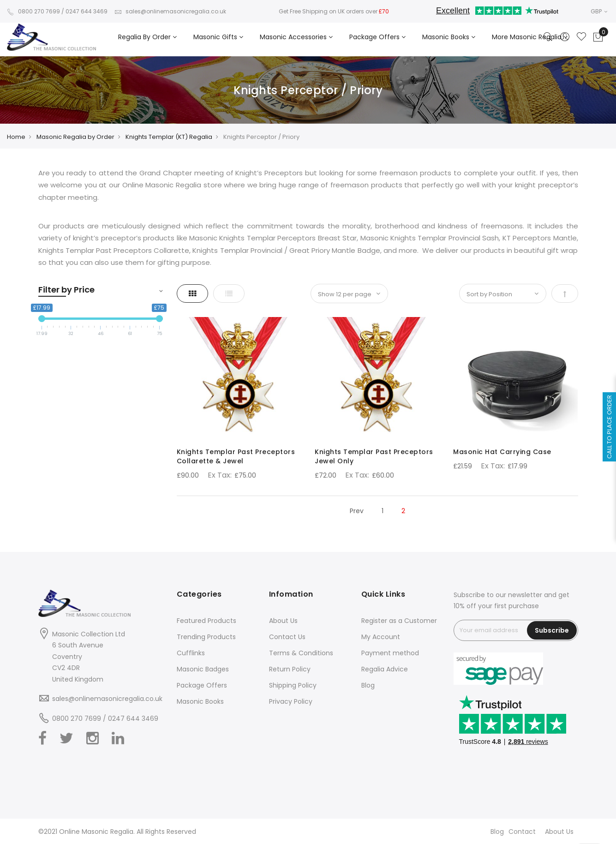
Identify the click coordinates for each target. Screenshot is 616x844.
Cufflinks (191, 653)
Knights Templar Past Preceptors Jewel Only (374, 456)
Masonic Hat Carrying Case (502, 452)
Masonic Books (200, 701)
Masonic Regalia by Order (75, 137)
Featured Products (206, 621)
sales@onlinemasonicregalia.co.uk (170, 11)
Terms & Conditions (301, 653)
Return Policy (290, 669)
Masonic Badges (203, 669)
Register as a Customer (399, 621)
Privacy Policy (291, 701)
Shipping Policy (293, 685)
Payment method (390, 653)
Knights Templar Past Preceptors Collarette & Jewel (236, 456)
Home (16, 137)
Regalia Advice (385, 669)
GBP (599, 11)
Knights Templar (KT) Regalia (169, 137)
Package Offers (202, 685)
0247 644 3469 (87, 11)
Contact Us (287, 637)
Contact (522, 832)
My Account (381, 637)
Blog (368, 685)
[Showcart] (598, 37)
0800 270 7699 (33, 11)
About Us (283, 621)
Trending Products (206, 637)
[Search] (548, 37)
